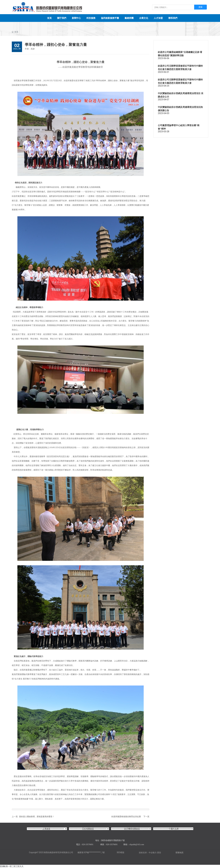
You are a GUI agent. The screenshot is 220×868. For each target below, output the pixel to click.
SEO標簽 (121, 852)
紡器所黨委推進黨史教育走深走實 (126, 817)
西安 (159, 853)
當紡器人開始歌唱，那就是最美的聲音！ (37, 817)
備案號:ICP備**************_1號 (91, 852)
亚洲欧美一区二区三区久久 (12, 866)
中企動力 (153, 853)
